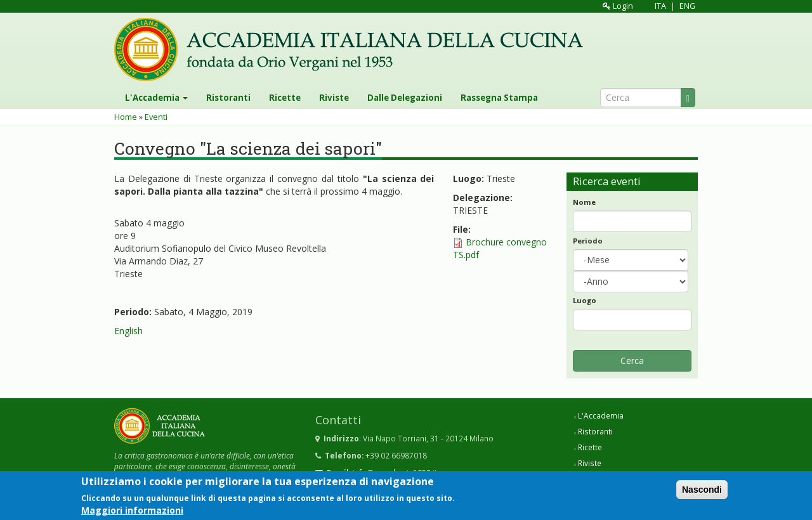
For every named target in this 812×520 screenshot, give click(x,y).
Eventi (156, 117)
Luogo (585, 300)
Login (618, 6)
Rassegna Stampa (499, 98)
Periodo (588, 241)
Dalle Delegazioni (405, 98)
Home (126, 117)
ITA (660, 6)
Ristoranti (228, 98)
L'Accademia (156, 98)
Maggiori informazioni (132, 512)
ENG (687, 6)
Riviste (334, 98)
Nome (584, 202)
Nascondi (702, 491)
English (128, 331)
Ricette (285, 98)
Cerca (632, 361)
